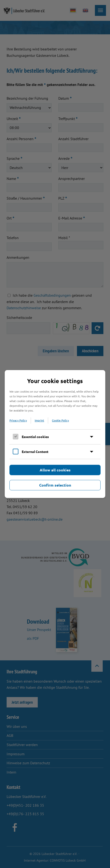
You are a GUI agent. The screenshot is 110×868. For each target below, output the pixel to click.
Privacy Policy (18, 420)
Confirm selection (55, 485)
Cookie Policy (60, 420)
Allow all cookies (55, 470)
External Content (35, 452)
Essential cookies (35, 437)
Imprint (39, 420)
